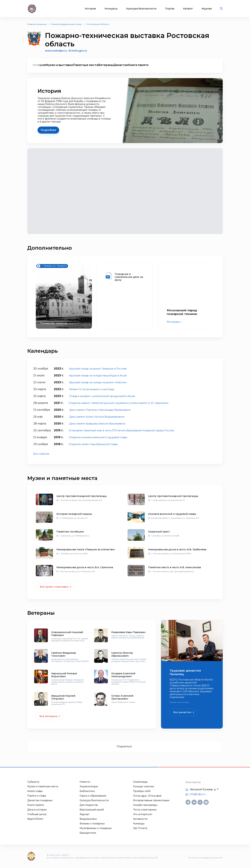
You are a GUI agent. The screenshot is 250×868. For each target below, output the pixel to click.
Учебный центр (37, 814)
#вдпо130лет (35, 819)
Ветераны (106, 65)
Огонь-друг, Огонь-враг (147, 796)
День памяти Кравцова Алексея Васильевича (97, 424)
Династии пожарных (40, 800)
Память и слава (37, 796)
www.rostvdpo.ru (56, 51)
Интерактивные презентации (151, 800)
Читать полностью (179, 702)
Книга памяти (138, 65)
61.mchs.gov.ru (78, 51)
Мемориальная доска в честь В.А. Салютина (85, 567)
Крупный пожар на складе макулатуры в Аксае (98, 376)
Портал (170, 9)
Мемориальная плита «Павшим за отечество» (86, 549)
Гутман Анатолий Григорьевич (122, 697)
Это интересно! (143, 814)
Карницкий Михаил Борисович (64, 675)
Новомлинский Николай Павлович (67, 634)
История (90, 9)
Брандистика (88, 833)
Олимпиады (140, 782)
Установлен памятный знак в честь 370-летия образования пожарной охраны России (121, 430)
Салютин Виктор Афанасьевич (122, 654)
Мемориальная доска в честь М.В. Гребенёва (177, 549)
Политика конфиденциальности (205, 858)
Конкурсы (111, 9)
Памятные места (85, 65)
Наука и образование (93, 796)
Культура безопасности (141, 9)
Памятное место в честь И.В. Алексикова (174, 567)
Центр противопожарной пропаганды (81, 496)
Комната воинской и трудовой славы (172, 514)
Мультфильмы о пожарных (96, 828)
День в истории (37, 810)
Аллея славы (35, 791)
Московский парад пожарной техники (182, 312)
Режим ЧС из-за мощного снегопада (92, 389)
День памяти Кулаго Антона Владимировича (97, 417)
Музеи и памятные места (43, 786)
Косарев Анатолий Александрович (123, 675)
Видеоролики (88, 819)
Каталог (188, 9)
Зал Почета (140, 828)
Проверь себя (142, 791)
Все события (41, 454)
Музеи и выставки (59, 65)
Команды (139, 824)
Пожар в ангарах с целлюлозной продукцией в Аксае (102, 396)
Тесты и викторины (145, 810)
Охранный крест (159, 532)
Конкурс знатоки (144, 786)
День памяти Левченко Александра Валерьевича (100, 410)
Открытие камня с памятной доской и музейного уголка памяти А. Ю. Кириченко (119, 403)
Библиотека (87, 791)
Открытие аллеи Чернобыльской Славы (93, 444)
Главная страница (37, 24)
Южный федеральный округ (67, 24)
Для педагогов (89, 805)
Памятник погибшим (70, 532)
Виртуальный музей (92, 810)
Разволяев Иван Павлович (128, 632)
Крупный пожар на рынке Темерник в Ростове (98, 369)
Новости (85, 782)
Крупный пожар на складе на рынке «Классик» (98, 382)
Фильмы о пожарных (92, 824)
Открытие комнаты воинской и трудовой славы (98, 437)
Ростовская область (98, 24)
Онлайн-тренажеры (145, 805)
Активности (140, 819)
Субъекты (33, 782)
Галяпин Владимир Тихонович (64, 654)
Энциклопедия (89, 786)
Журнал (207, 9)
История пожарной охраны (74, 514)
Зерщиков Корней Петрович (63, 697)
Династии (121, 65)
